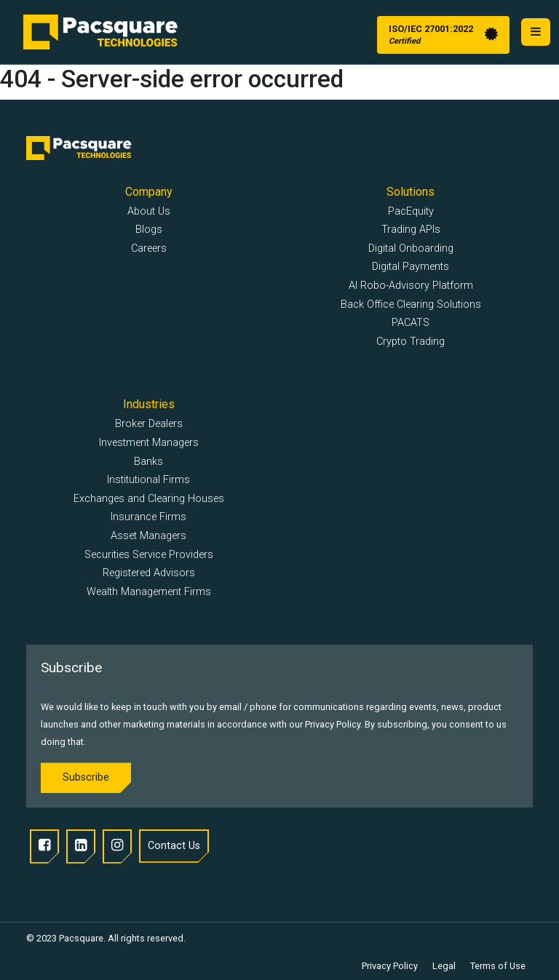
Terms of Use (498, 966)
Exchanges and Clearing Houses (149, 499)
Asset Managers (148, 536)
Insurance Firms (148, 517)
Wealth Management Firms (149, 592)
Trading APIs (411, 230)
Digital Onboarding (411, 248)
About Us (149, 211)
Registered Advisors (149, 573)
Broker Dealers (149, 424)
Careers (149, 248)
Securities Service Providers (149, 555)
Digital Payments (411, 267)
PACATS (411, 323)
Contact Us (174, 846)
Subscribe (86, 777)
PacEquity (411, 211)
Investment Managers (149, 443)
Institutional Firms (148, 480)
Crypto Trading (411, 342)
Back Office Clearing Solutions (411, 304)
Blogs (149, 230)
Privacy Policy (390, 966)
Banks (148, 462)
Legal (444, 966)
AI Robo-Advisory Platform (411, 286)
